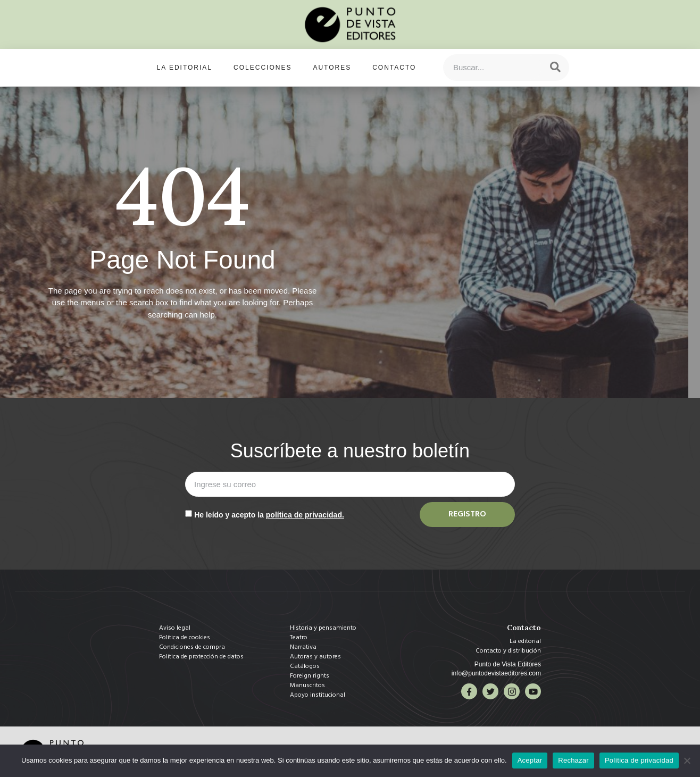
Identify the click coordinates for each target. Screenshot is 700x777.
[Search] (555, 68)
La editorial (185, 68)
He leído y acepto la (269, 515)
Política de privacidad (639, 760)
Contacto (394, 68)
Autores (332, 68)
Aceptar (530, 760)
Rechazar (573, 760)
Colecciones (262, 68)
